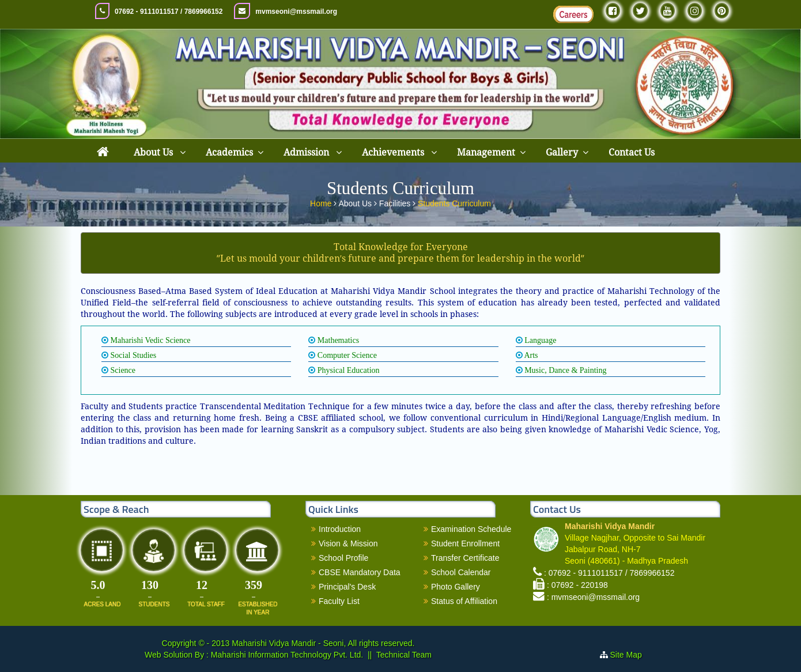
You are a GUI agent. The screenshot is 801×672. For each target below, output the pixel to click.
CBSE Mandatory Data (360, 572)
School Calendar (461, 572)
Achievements (394, 152)
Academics (229, 152)
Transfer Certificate (465, 558)
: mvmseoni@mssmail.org (593, 597)
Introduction (340, 529)
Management (486, 152)
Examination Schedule (471, 529)
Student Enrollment (465, 543)
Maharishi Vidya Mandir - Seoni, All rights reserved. (323, 643)
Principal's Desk (347, 587)
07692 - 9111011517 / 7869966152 (169, 12)
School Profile (343, 558)
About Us (154, 152)
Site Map (631, 655)
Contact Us (632, 152)
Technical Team (404, 655)
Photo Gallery (456, 587)
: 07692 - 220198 (577, 585)
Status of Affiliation (464, 601)
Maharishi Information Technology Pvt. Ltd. (286, 655)
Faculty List (339, 601)
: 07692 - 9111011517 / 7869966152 (609, 573)
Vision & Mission (348, 543)
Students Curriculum (454, 202)
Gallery (562, 152)
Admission (307, 152)
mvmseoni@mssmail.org (296, 12)
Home (322, 202)
